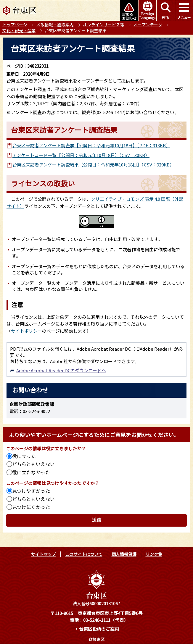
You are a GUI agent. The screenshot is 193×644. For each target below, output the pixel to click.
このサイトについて (84, 554)
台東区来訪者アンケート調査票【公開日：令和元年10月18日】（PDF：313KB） (91, 145)
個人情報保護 (124, 554)
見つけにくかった (31, 507)
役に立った (24, 456)
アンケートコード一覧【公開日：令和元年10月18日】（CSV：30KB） (81, 155)
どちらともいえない (33, 464)
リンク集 (154, 554)
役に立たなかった (31, 472)
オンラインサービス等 (104, 25)
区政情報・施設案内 (55, 25)
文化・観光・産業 (19, 30)
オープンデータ (148, 25)
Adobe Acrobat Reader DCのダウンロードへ (58, 370)
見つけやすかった (31, 491)
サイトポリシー (26, 331)
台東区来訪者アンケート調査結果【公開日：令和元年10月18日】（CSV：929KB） (93, 165)
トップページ (15, 25)
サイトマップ (44, 554)
